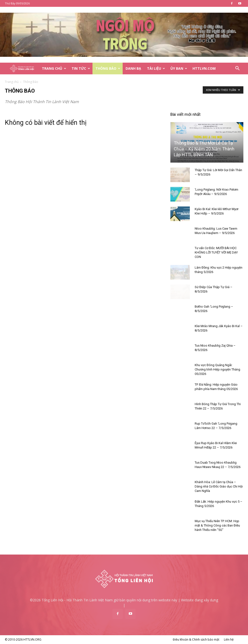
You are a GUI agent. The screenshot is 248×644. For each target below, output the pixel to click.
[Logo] (22, 69)
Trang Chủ (54, 68)
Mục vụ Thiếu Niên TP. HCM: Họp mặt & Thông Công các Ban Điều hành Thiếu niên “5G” (217, 525)
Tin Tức (81, 68)
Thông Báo (108, 68)
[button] (238, 69)
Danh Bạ (133, 68)
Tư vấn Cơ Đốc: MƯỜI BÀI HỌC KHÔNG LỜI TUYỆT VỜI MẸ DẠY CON (216, 252)
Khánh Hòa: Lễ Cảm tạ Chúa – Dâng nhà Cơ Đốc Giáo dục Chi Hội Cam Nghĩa (219, 486)
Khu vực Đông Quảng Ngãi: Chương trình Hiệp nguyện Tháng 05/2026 (217, 369)
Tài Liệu (156, 68)
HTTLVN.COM (204, 68)
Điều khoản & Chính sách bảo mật (196, 639)
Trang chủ (12, 82)
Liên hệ (229, 639)
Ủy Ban (179, 68)
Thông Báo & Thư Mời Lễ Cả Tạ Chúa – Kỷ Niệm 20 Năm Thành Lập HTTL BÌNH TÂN (204, 149)
